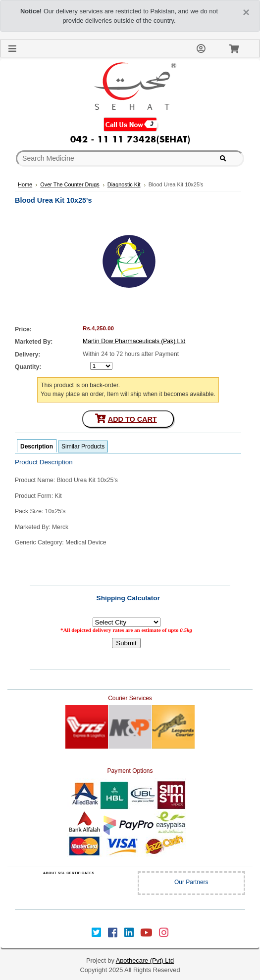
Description (37, 446)
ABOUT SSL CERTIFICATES (69, 873)
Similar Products (83, 446)
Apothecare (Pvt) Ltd (145, 960)
